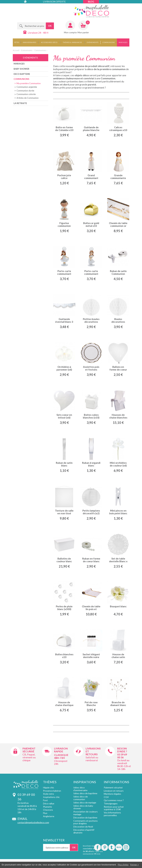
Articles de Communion (28, 98)
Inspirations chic (51, 797)
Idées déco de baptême (85, 793)
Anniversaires (30, 42)
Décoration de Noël (83, 827)
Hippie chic (49, 787)
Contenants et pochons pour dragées (85, 822)
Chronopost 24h (61, 762)
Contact (31, 8)
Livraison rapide (61, 750)
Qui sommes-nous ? (114, 800)
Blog (91, 2)
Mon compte (70, 32)
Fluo (45, 813)
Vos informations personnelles (112, 814)
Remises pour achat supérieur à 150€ (114, 808)
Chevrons (48, 810)
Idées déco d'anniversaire (80, 789)
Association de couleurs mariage (85, 813)
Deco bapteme (22, 74)
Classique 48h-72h (61, 756)
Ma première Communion (29, 83)
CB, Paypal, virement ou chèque (29, 757)
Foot (45, 800)
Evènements (93, 42)
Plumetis (48, 807)
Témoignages (111, 803)
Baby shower (21, 69)
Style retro (48, 794)
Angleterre (49, 816)
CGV (106, 797)
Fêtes (17, 42)
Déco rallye (49, 803)
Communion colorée (26, 94)
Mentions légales (112, 794)
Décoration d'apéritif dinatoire (84, 831)
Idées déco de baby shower (83, 807)
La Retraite (20, 103)
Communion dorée (25, 91)
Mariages (123, 42)
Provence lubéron (52, 791)
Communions (109, 42)
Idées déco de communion (81, 798)
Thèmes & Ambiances (72, 42)
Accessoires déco (49, 42)
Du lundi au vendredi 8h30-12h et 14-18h (124, 765)
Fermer (134, 865)
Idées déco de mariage (85, 803)
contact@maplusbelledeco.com (33, 822)
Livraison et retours (114, 791)
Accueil (16, 50)
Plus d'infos (123, 865)
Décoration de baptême (85, 818)
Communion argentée (27, 87)
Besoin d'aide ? (122, 750)
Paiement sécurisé (29, 750)
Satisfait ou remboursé (92, 759)
